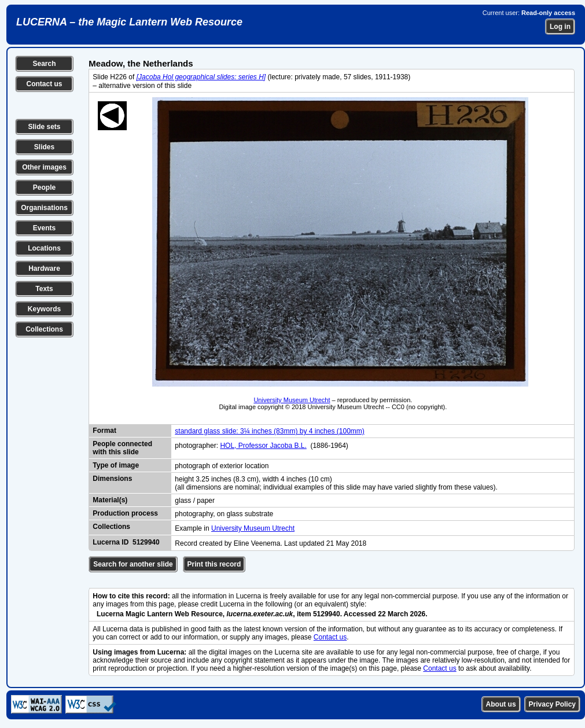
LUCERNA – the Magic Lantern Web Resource (129, 22)
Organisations (44, 208)
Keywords (44, 309)
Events (44, 228)
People (44, 187)
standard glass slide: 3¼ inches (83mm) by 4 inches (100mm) (269, 431)
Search (44, 64)
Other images (44, 167)
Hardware (44, 269)
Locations (44, 248)
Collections (44, 329)
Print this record (214, 564)
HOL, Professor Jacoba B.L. (263, 446)
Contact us (44, 84)
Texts (44, 289)
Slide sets (44, 127)
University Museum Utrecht (292, 400)
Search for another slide (133, 564)
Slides (44, 147)
